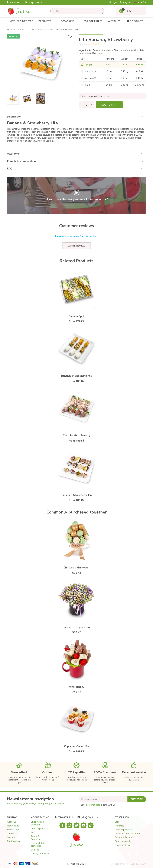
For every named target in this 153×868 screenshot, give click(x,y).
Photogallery (14, 841)
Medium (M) (91, 78)
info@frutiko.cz (33, 3)
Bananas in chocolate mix (77, 376)
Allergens (13, 154)
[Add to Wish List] (70, 36)
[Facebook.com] (62, 825)
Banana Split (77, 316)
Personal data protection (38, 844)
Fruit (32, 29)
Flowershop (13, 826)
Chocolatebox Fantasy (77, 435)
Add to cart (109, 105)
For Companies (93, 21)
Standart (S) (91, 72)
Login (113, 3)
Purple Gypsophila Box (77, 627)
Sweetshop (13, 830)
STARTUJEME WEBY (135, 864)
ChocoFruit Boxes (45, 29)
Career (10, 834)
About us (12, 822)
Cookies (35, 850)
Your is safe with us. (98, 805)
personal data (93, 805)
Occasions (69, 21)
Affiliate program (123, 830)
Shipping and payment (37, 823)
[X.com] (76, 825)
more (100, 53)
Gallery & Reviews (124, 837)
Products (47, 21)
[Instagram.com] (69, 825)
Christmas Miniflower (77, 568)
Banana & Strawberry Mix (77, 495)
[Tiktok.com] (91, 825)
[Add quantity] (91, 105)
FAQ (10, 169)
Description (14, 117)
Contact (11, 837)
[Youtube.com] (84, 825)
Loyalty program (39, 829)
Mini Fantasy (76, 687)
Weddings (114, 21)
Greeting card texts (125, 841)
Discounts (135, 21)
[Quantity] (86, 105)
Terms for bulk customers (127, 834)
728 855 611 (14, 3)
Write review (76, 246)
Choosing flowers (123, 845)
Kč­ (143, 2)
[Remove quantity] (81, 105)
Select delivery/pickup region (95, 96)
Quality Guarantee (40, 854)
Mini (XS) (89, 65)
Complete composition (21, 161)
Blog (117, 822)
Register (126, 3)
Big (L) (88, 85)
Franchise (119, 826)
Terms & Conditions (36, 838)
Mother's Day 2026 (21, 21)
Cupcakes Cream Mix (77, 746)
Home (11, 29)
